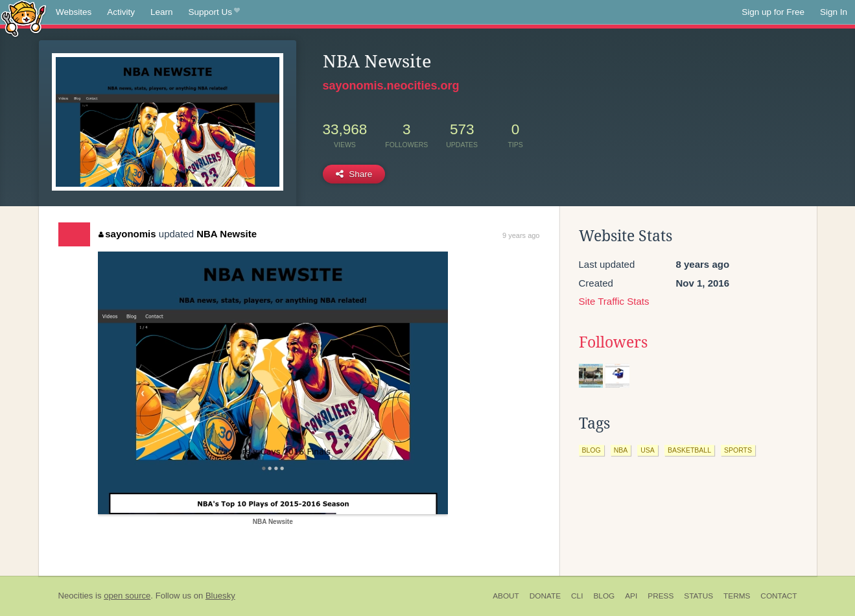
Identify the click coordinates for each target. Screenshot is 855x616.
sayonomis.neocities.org (391, 86)
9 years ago (521, 235)
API (631, 596)
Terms (737, 596)
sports (738, 450)
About (506, 596)
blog (591, 450)
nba (621, 450)
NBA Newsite (227, 234)
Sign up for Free (773, 12)
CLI (577, 596)
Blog (604, 596)
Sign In (834, 12)
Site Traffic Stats (614, 301)
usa (648, 450)
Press (661, 596)
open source (127, 596)
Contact (779, 596)
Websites (74, 12)
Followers (613, 342)
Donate (545, 596)
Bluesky (220, 596)
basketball (689, 450)
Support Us (214, 12)
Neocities (76, 596)
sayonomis (127, 234)
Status (698, 596)
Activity (121, 12)
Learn (162, 12)
